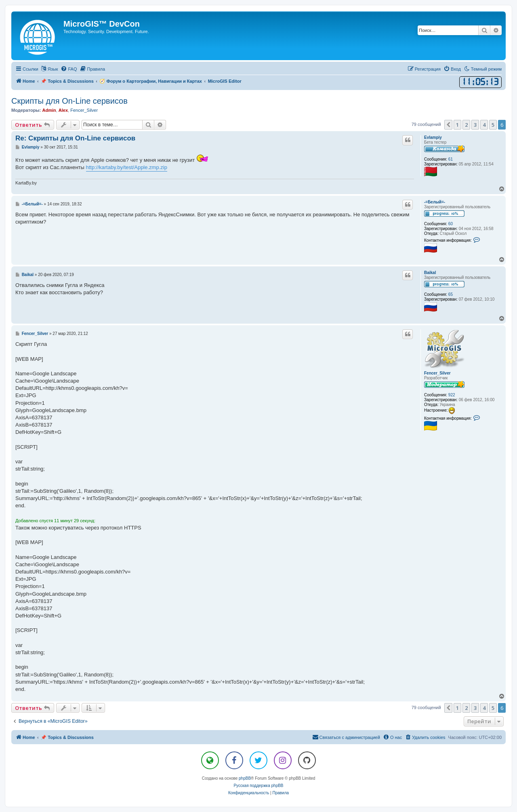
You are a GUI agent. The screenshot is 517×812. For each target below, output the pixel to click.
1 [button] (457, 125)
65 (451, 294)
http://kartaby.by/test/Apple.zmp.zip (127, 167)
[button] (448, 125)
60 (451, 224)
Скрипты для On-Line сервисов (69, 101)
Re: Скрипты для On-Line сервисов (75, 138)
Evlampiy (433, 137)
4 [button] (484, 125)
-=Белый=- (435, 202)
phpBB (245, 778)
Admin (49, 110)
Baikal (430, 273)
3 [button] (475, 125)
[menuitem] (69, 69)
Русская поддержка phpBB (258, 786)
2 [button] (466, 125)
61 (451, 159)
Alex (63, 110)
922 (452, 395)
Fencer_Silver (84, 110)
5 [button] (493, 125)
